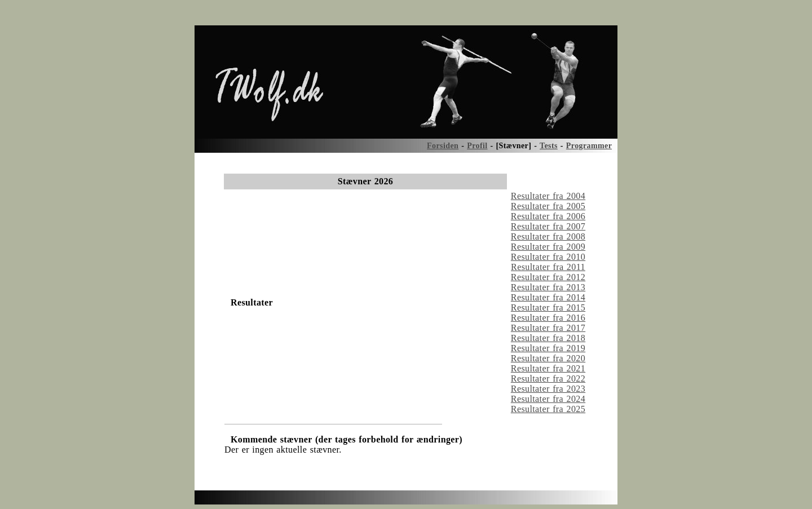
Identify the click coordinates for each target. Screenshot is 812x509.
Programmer (589, 146)
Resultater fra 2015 (548, 307)
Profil (477, 146)
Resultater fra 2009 (548, 247)
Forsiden (443, 146)
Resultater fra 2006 (548, 216)
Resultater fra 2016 (548, 318)
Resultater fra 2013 (548, 287)
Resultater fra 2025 (548, 409)
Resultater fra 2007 (548, 226)
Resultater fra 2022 (548, 379)
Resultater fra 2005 (548, 206)
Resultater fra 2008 (548, 236)
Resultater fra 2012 (548, 277)
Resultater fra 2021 (548, 368)
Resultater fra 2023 (548, 389)
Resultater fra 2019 (548, 348)
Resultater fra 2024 (548, 399)
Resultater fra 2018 (548, 338)
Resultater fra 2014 (548, 297)
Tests (549, 146)
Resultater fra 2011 (548, 267)
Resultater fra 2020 (548, 358)
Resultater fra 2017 (548, 328)
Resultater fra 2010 (548, 257)
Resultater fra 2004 (548, 196)
